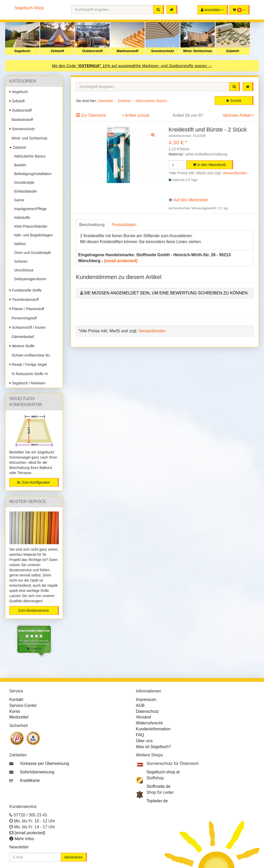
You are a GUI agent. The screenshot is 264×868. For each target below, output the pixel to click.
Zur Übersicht (93, 115)
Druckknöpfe (23, 183)
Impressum (146, 700)
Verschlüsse (23, 270)
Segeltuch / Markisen (28, 383)
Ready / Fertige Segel (28, 365)
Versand (143, 717)
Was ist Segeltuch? (153, 747)
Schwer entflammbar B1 (30, 355)
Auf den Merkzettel (190, 200)
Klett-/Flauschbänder (30, 226)
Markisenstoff (127, 51)
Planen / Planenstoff (27, 309)
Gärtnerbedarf (22, 337)
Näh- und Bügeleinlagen (32, 235)
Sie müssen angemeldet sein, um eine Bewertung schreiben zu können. (166, 293)
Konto (15, 711)
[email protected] (121, 261)
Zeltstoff (57, 51)
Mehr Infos (24, 839)
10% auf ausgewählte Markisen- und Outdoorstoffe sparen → (157, 66)
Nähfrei (19, 244)
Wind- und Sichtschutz (28, 138)
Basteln (19, 165)
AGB (140, 705)
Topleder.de (157, 801)
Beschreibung (92, 225)
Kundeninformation (153, 729)
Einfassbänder (25, 191)
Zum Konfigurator (34, 482)
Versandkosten (235, 173)
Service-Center (23, 705)
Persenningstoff (23, 318)
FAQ (140, 735)
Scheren (20, 261)
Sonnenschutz (163, 51)
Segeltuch (22, 51)
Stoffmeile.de (158, 786)
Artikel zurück (137, 115)
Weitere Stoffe (22, 346)
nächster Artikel (237, 115)
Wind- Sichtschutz (198, 51)
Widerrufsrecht (149, 723)
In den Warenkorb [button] (209, 165)
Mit (55, 66)
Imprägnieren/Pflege (29, 209)
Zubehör (233, 51)
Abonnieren (73, 857)
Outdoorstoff (92, 51)
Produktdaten (124, 225)
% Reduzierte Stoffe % (29, 374)
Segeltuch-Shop (29, 8)
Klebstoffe (21, 218)
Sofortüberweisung (37, 772)
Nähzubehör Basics (29, 156)
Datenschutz (147, 711)
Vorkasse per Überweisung (44, 763)
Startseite (105, 101)
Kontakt (16, 700)
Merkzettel (19, 717)
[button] (239, 10)
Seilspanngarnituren (29, 279)
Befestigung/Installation (32, 174)
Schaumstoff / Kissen (28, 327)
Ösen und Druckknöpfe (32, 253)
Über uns (144, 741)
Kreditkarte (30, 780)
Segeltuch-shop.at (163, 772)
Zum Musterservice (34, 610)
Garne (18, 200)
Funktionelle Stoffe (26, 290)
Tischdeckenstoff (24, 300)
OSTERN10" (90, 66)
